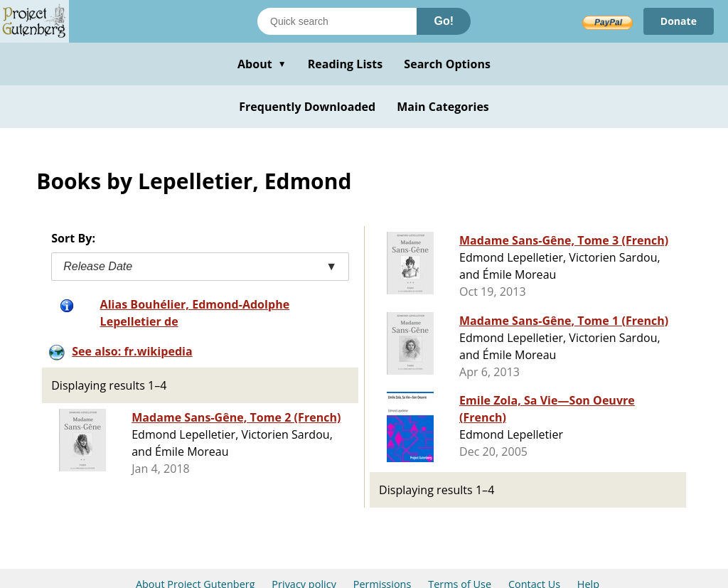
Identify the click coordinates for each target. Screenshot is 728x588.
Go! (444, 21)
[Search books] (337, 21)
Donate (679, 21)
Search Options (447, 64)
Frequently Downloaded (307, 107)
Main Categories (443, 107)
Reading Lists (346, 64)
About (262, 64)
